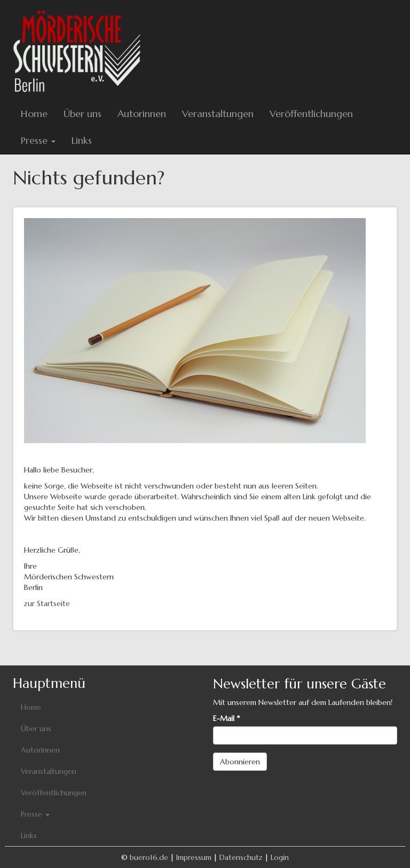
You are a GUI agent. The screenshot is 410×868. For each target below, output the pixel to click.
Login (280, 857)
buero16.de (149, 857)
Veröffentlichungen (311, 114)
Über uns (82, 114)
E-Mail (226, 718)
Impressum (194, 857)
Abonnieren (240, 762)
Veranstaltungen (218, 114)
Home (34, 114)
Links (82, 140)
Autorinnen (142, 114)
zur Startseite (47, 603)
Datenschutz (241, 857)
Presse (38, 140)
